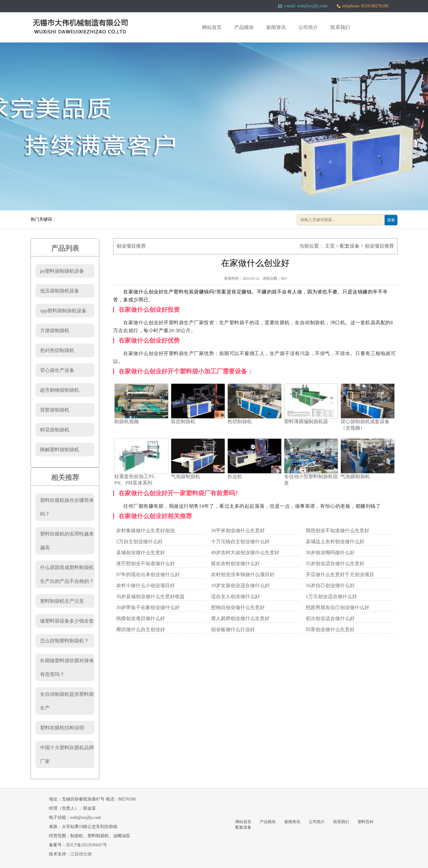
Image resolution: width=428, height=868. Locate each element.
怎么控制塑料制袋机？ (65, 641)
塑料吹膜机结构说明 (62, 728)
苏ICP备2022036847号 (87, 845)
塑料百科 (366, 822)
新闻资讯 (276, 27)
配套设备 (350, 246)
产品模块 (244, 27)
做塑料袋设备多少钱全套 (67, 621)
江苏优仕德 (81, 854)
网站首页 (212, 27)
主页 (330, 246)
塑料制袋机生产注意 (62, 601)
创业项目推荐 (379, 246)
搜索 (391, 220)
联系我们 (340, 27)
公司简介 (308, 27)
